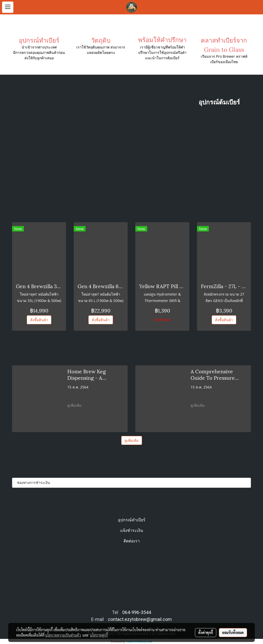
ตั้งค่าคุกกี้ (206, 632)
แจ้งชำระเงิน (132, 530)
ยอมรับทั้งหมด (233, 632)
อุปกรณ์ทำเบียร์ (132, 520)
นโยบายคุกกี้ (99, 635)
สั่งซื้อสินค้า (39, 320)
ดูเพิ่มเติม (75, 405)
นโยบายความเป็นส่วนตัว (63, 635)
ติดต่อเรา (132, 541)
